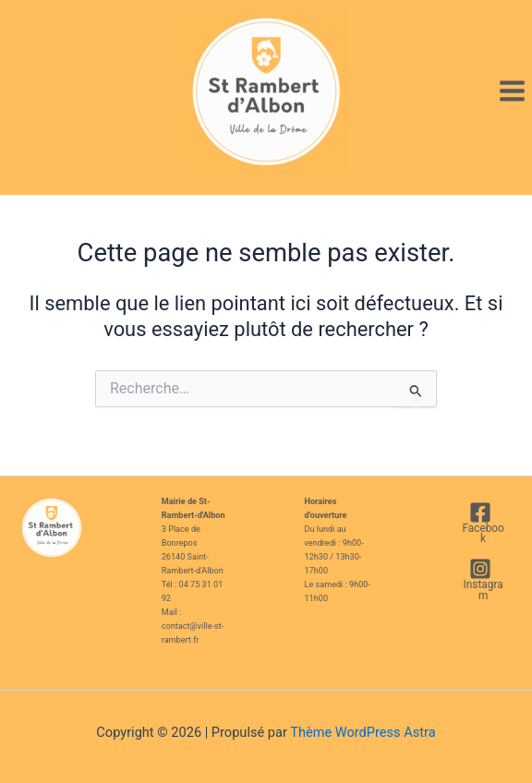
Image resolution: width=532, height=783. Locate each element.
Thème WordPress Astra (363, 732)
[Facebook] (481, 524)
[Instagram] (481, 580)
